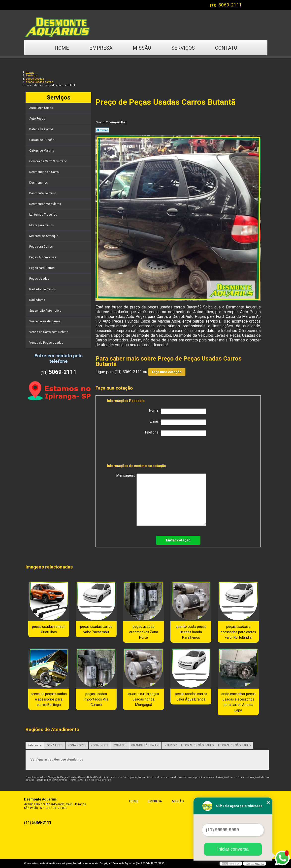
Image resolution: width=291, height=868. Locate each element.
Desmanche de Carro (44, 172)
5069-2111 (230, 5)
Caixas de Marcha (42, 151)
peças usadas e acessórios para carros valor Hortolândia (238, 632)
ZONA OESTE (100, 745)
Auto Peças (38, 119)
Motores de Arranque (44, 236)
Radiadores (38, 300)
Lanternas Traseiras (44, 215)
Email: (178, 422)
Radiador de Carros (43, 289)
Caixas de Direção (42, 140)
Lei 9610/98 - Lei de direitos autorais (90, 780)
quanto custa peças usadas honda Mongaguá (144, 699)
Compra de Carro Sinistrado (48, 161)
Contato (226, 48)
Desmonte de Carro (43, 193)
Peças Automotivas (43, 257)
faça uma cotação (167, 372)
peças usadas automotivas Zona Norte (144, 632)
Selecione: (35, 745)
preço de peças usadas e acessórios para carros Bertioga (49, 699)
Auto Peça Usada (42, 108)
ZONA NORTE (77, 745)
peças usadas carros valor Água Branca (191, 697)
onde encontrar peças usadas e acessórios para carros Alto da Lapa (238, 702)
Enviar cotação (178, 540)
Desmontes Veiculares (46, 204)
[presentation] (138, 451)
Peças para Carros (42, 268)
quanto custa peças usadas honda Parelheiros (191, 632)
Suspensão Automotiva (46, 311)
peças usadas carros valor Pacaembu (96, 629)
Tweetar (102, 130)
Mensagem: (161, 500)
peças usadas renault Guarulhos (49, 629)
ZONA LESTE (55, 745)
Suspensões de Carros (45, 321)
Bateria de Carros (42, 129)
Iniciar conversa (233, 849)
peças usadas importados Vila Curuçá (96, 699)
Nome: (178, 411)
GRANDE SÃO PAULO (145, 745)
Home (62, 48)
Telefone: (175, 433)
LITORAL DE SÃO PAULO (197, 745)
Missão (142, 48)
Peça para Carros (41, 247)
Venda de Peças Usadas (47, 343)
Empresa (101, 48)
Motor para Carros (42, 225)
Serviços (183, 48)
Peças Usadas (40, 279)
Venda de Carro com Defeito (49, 332)
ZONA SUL (120, 745)
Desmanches (39, 183)
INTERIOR (170, 745)
